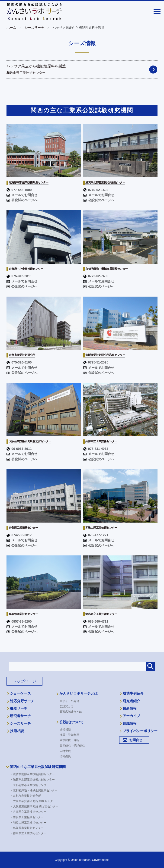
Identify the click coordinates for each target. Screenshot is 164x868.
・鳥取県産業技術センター (29, 828)
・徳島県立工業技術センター (30, 833)
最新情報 (130, 708)
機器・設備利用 (69, 735)
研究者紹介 (131, 701)
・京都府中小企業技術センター (31, 785)
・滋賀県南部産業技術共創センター (34, 774)
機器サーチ (19, 708)
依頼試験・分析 (69, 740)
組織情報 (130, 724)
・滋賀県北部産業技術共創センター (34, 780)
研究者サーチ (20, 716)
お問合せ (136, 740)
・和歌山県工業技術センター (30, 823)
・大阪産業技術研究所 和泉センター (34, 801)
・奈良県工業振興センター (29, 817)
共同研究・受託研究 (72, 746)
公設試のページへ (22, 200)
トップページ (24, 681)
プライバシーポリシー (140, 731)
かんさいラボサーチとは (79, 693)
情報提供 (65, 756)
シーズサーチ (20, 724)
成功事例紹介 (133, 693)
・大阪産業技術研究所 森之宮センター (36, 806)
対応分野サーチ (22, 701)
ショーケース (20, 693)
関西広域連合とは (71, 712)
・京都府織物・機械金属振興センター (35, 790)
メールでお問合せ (22, 195)
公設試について (72, 722)
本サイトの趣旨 (69, 701)
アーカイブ (131, 716)
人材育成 (65, 751)
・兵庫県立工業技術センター (30, 812)
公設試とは (67, 706)
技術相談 (17, 731)
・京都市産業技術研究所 (27, 796)
